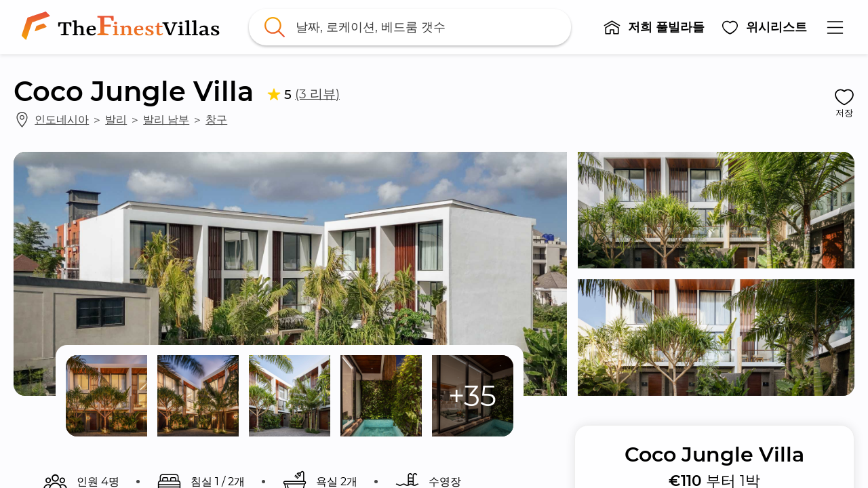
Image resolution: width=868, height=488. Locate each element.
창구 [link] (216, 119)
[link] (123, 27)
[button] (654, 27)
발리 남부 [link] (166, 119)
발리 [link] (116, 119)
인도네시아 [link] (62, 119)
